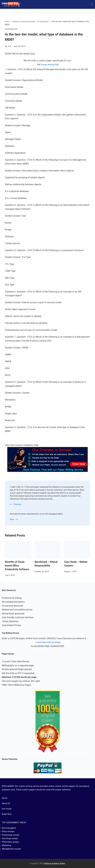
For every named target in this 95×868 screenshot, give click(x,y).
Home (5, 798)
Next (12, 519)
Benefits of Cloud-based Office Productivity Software (17, 566)
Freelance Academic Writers (54, 863)
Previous (17, 504)
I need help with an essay (48, 642)
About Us (6, 803)
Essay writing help (50, 64)
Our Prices (7, 809)
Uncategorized (11, 29)
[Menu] (92, 4)
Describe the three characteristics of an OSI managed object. (36, 514)
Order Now (7, 814)
